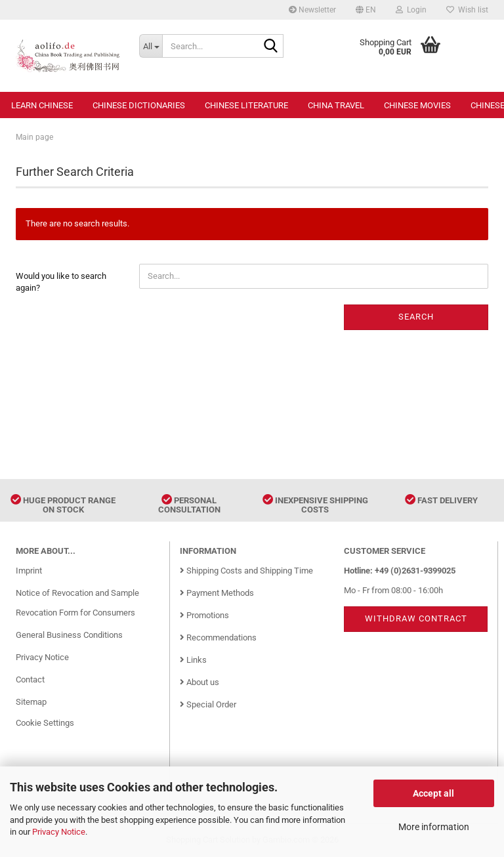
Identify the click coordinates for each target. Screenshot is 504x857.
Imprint (29, 571)
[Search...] (151, 46)
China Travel (336, 105)
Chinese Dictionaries (139, 105)
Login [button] (411, 10)
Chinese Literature (246, 105)
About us (199, 682)
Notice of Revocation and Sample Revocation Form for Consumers (77, 603)
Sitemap (31, 702)
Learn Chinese (42, 105)
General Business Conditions (69, 635)
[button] (366, 10)
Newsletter (312, 10)
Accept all (433, 793)
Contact (30, 679)
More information (434, 827)
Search (416, 317)
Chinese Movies (417, 105)
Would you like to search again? (61, 282)
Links (193, 660)
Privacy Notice (59, 832)
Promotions (204, 615)
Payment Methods (217, 593)
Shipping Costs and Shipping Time (246, 571)
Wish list (467, 10)
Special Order (208, 704)
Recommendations (218, 638)
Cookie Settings (45, 723)
